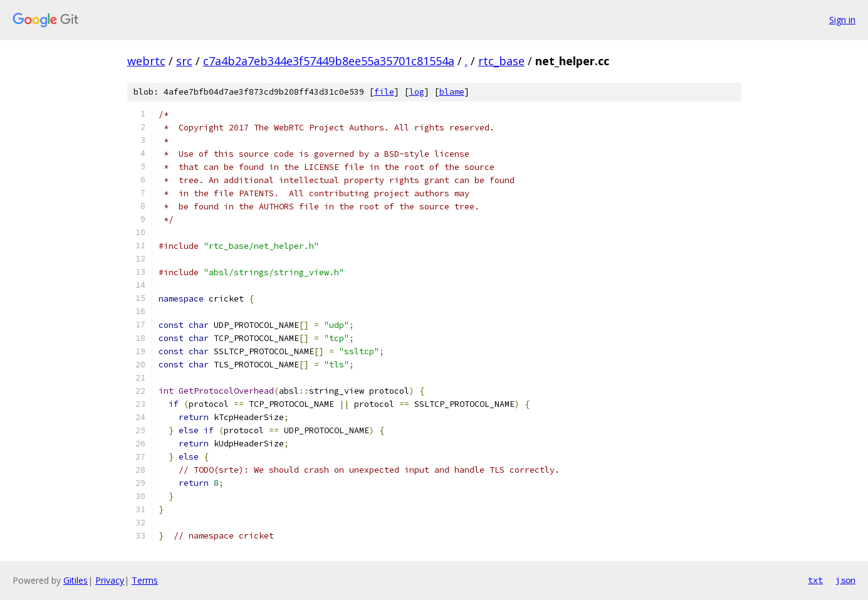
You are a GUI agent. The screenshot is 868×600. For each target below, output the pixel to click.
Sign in (842, 20)
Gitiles (76, 580)
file (384, 92)
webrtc (146, 61)
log (417, 92)
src (184, 61)
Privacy (110, 580)
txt (815, 580)
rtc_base (501, 61)
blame (452, 92)
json (845, 580)
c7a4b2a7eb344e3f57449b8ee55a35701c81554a (329, 61)
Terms (145, 580)
